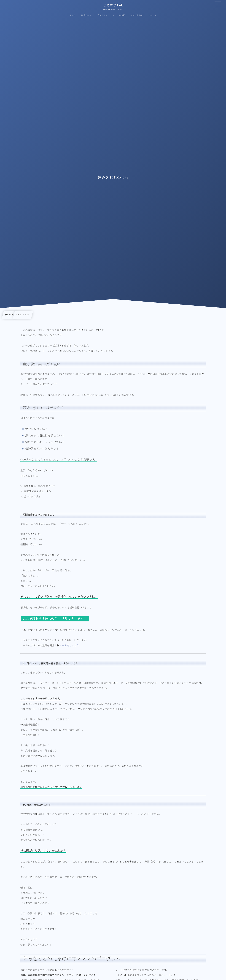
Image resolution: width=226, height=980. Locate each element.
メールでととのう (69, 646)
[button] (218, 4)
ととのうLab (113, 6)
